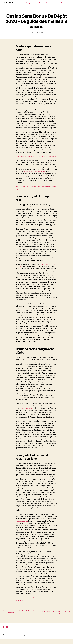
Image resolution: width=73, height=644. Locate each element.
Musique (29, 3)
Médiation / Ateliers (65, 3)
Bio (33, 3)
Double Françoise (10, 3)
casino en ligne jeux (23, 523)
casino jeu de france (28, 411)
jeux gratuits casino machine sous (36, 174)
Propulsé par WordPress (27, 640)
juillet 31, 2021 (40, 32)
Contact (68, 5)
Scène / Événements (52, 3)
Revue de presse (40, 3)
